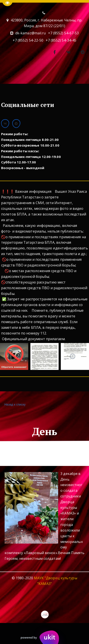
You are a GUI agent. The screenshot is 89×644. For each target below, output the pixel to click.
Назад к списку (14, 405)
